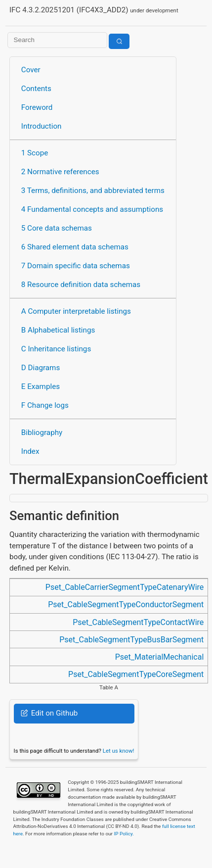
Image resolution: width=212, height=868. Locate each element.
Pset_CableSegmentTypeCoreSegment (136, 674)
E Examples (41, 386)
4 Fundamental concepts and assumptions (92, 209)
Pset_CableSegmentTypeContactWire (138, 622)
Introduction (42, 126)
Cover (31, 70)
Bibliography (42, 433)
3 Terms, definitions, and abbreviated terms (93, 191)
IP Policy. (124, 834)
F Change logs (45, 405)
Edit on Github (49, 713)
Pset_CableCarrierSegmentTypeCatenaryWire (125, 587)
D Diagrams (41, 368)
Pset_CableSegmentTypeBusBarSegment (131, 640)
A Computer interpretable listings (76, 311)
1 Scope (35, 153)
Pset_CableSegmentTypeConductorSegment (126, 604)
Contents (36, 89)
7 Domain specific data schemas (76, 266)
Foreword (37, 107)
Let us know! (119, 751)
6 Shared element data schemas (75, 247)
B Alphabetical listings (58, 330)
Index (30, 451)
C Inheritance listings (56, 349)
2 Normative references (60, 172)
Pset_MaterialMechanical (160, 657)
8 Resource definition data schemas (81, 285)
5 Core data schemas (57, 228)
